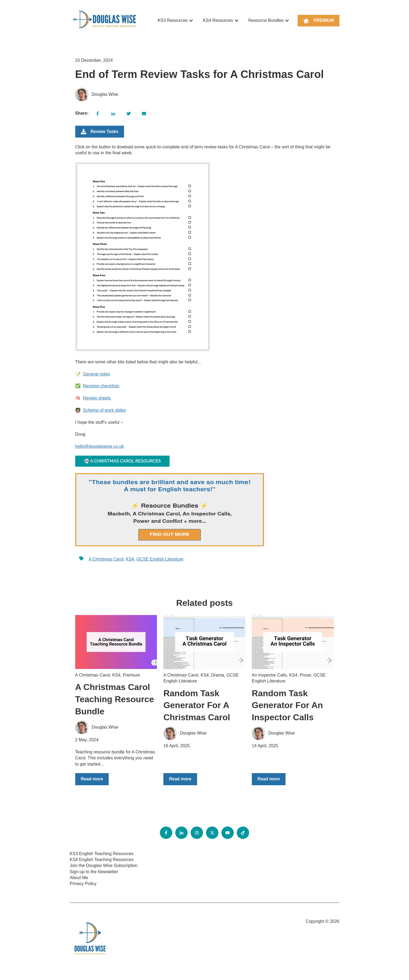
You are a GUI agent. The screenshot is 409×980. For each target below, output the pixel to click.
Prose (305, 675)
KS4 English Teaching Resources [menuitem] (102, 860)
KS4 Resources (218, 20)
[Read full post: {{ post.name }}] (116, 642)
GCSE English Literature (160, 559)
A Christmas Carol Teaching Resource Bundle (115, 699)
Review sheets (97, 398)
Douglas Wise (105, 94)
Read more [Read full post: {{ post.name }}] (92, 779)
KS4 (130, 559)
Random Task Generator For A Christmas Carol (197, 705)
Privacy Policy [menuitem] (83, 884)
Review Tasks (100, 132)
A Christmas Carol (106, 559)
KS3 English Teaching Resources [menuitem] (102, 854)
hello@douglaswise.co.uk (100, 446)
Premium (131, 675)
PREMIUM (318, 21)
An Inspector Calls (269, 675)
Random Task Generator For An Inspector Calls (287, 705)
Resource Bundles (266, 20)
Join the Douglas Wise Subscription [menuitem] (104, 865)
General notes (96, 374)
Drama (218, 675)
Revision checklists (101, 386)
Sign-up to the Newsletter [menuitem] (94, 872)
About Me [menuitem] (79, 878)
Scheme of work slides (104, 410)
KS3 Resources (173, 20)
